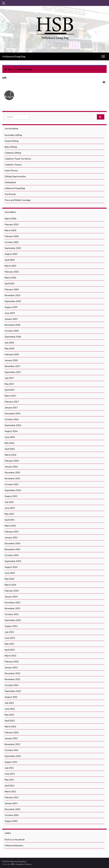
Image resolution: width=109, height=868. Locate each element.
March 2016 (10, 455)
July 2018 (9, 343)
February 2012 (12, 732)
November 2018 (12, 325)
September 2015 (13, 490)
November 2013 (12, 608)
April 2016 (10, 449)
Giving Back (10, 182)
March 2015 (10, 526)
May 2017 (9, 384)
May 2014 (9, 579)
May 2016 (9, 443)
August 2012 (11, 697)
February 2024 (12, 236)
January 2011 (11, 803)
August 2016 (11, 431)
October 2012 (12, 685)
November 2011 (12, 744)
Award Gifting (12, 141)
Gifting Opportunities (15, 176)
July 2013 (9, 632)
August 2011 (11, 762)
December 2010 (12, 809)
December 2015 (12, 472)
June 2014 (10, 573)
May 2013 (9, 644)
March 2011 (10, 791)
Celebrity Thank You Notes (18, 159)
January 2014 (11, 597)
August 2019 (11, 307)
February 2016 (12, 461)
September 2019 (13, 301)
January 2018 (11, 360)
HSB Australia (25, 69)
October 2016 (12, 419)
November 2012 (12, 679)
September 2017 (13, 372)
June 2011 (10, 774)
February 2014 (12, 591)
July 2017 (9, 378)
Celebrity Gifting (13, 153)
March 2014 (10, 585)
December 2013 (12, 602)
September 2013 (13, 620)
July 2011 (9, 768)
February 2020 (12, 289)
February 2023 (12, 272)
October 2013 (12, 614)
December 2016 (12, 413)
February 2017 (12, 402)
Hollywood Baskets (14, 845)
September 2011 (13, 756)
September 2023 (13, 248)
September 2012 (13, 691)
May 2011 (9, 780)
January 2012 (11, 738)
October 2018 (12, 331)
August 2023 (11, 254)
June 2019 (10, 313)
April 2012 (10, 721)
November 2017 (12, 366)
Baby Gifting (11, 147)
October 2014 (12, 555)
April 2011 (10, 786)
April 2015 (10, 520)
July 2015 (9, 502)
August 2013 (11, 626)
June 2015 (10, 508)
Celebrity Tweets (13, 165)
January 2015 (11, 537)
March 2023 (10, 266)
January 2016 (11, 467)
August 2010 (11, 821)
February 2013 (12, 661)
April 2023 (10, 260)
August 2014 (11, 567)
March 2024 (10, 230)
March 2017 (10, 396)
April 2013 (10, 650)
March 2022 (10, 278)
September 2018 (13, 337)
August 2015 (11, 496)
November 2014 (12, 549)
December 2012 (12, 673)
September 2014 (13, 561)
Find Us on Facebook (15, 839)
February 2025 (12, 224)
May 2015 (9, 514)
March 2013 (10, 656)
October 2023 (12, 242)
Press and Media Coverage (18, 200)
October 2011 (12, 750)
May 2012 (9, 715)
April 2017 (10, 390)
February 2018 (12, 354)
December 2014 (12, 543)
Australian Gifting (13, 135)
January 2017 (11, 407)
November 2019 (12, 295)
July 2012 (9, 703)
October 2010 (12, 815)
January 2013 (11, 667)
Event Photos (11, 170)
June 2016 (10, 437)
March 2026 (10, 218)
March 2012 (10, 726)
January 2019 (11, 319)
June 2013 (10, 638)
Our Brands (10, 194)
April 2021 (10, 283)
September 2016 (13, 425)
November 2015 (12, 478)
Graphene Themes (24, 864)
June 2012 (10, 709)
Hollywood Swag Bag (14, 56)
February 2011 (12, 797)
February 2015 (12, 532)
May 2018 (9, 348)
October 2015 (12, 484)
